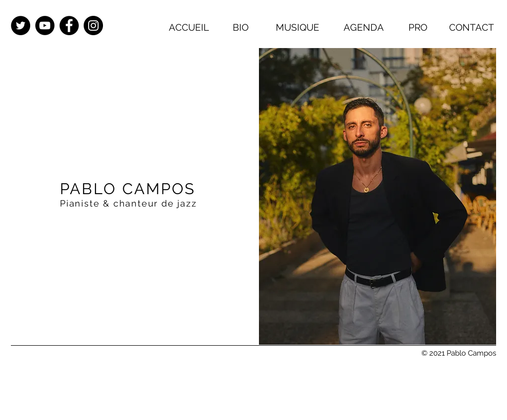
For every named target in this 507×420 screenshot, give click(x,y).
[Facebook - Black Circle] (69, 26)
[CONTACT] (471, 27)
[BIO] (241, 27)
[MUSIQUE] (298, 27)
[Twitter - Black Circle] (21, 26)
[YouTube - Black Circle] (45, 26)
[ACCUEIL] (189, 27)
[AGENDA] (363, 27)
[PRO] (418, 27)
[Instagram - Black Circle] (93, 26)
